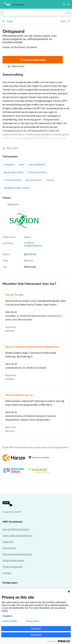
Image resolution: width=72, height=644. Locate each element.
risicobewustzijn (13, 180)
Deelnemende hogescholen (17, 554)
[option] (36, 465)
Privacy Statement (13, 567)
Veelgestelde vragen (13, 560)
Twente (50, 180)
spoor (21, 164)
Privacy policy (33, 621)
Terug (9, 21)
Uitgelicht (8, 542)
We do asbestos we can (19, 395)
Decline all (36, 635)
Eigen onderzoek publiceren (17, 535)
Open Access (9, 548)
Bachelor (29, 260)
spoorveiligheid (37, 164)
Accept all (36, 629)
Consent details (9, 621)
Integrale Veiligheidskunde (33, 244)
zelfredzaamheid (37, 172)
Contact (7, 573)
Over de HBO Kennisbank (16, 529)
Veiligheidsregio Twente (17, 188)
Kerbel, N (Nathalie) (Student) (20, 47)
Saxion (27, 237)
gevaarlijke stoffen (14, 172)
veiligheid (9, 164)
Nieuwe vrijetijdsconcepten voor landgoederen (32, 347)
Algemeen (11, 327)
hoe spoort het (34, 180)
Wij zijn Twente (14, 295)
